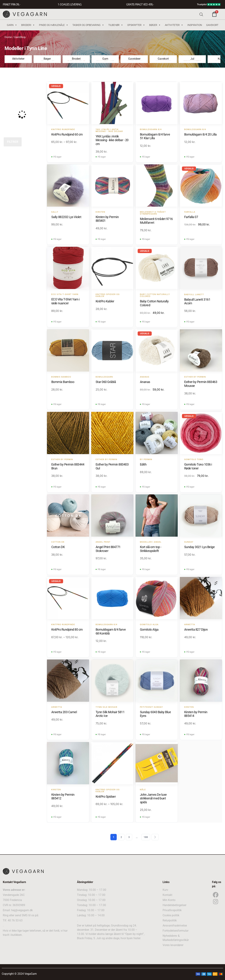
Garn (12, 25)
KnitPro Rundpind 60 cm (67, 134)
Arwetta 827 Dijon (196, 629)
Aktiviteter (174, 25)
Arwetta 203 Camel (64, 712)
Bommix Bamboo (63, 382)
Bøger (155, 25)
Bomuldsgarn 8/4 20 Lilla (200, 134)
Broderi (28, 25)
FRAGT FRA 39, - (11, 4)
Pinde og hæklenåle (54, 25)
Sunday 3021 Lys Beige (200, 547)
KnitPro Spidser (106, 797)
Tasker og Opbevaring (88, 25)
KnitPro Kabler (105, 301)
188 (146, 837)
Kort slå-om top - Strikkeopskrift (151, 549)
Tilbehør (116, 25)
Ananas (145, 382)
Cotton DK (58, 547)
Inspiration (195, 25)
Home (8, 37)
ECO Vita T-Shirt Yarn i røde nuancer (65, 301)
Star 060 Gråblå (106, 382)
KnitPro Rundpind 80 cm (67, 629)
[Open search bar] (201, 14)
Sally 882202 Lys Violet (66, 217)
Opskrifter (136, 25)
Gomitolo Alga (149, 629)
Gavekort (212, 25)
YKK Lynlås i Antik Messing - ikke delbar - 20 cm (112, 140)
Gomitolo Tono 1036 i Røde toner (198, 466)
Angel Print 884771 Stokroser (108, 549)
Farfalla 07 (191, 217)
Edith (143, 464)
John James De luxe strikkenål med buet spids (153, 798)
